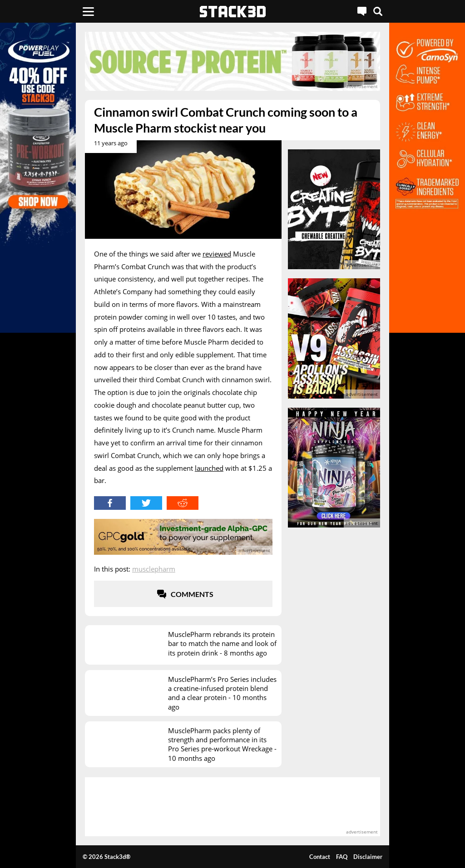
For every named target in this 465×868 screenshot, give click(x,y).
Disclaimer (368, 857)
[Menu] (88, 11)
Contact (320, 857)
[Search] (378, 11)
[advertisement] (232, 61)
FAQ (342, 857)
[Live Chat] (362, 11)
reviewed (217, 254)
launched (209, 468)
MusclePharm (154, 569)
